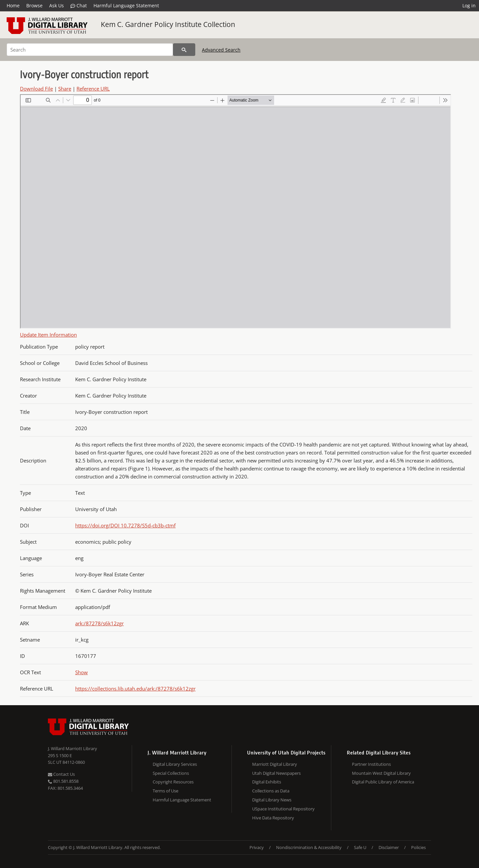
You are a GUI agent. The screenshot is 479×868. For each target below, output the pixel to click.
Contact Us (61, 774)
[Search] (90, 50)
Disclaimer (389, 847)
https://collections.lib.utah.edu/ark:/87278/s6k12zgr (135, 689)
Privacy (257, 847)
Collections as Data (271, 791)
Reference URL (93, 89)
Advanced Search (221, 50)
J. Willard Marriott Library (73, 748)
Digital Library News (272, 800)
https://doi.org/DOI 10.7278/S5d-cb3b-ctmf (125, 525)
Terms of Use (165, 791)
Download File (36, 89)
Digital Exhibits (267, 782)
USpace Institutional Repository (283, 809)
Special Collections (171, 773)
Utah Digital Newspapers (276, 773)
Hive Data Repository (273, 818)
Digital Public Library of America (383, 782)
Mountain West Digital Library (381, 773)
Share (65, 89)
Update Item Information (48, 335)
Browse (34, 5)
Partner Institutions (371, 764)
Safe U (360, 847)
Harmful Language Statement (126, 5)
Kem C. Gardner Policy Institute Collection (168, 24)
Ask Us (57, 5)
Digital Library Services (175, 764)
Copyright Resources (173, 782)
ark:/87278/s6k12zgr (99, 623)
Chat (79, 6)
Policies (418, 847)
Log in (469, 5)
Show (81, 672)
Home (13, 5)
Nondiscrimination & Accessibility (309, 847)
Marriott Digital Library (275, 764)
